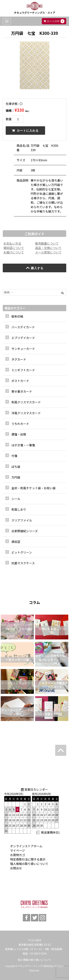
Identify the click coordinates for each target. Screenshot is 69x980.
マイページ (17, 850)
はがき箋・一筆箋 (23, 445)
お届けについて (14, 252)
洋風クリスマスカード (26, 413)
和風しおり (19, 509)
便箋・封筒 (19, 434)
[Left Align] (62, 293)
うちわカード (20, 424)
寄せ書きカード (22, 391)
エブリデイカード (23, 338)
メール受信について (48, 252)
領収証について (14, 248)
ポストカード (20, 381)
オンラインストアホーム (26, 846)
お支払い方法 (12, 243)
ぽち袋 (16, 467)
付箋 (14, 456)
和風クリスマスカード (26, 402)
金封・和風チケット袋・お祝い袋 (33, 488)
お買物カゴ (17, 855)
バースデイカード (23, 327)
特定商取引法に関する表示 (28, 859)
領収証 (16, 542)
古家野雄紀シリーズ (25, 531)
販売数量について (47, 243)
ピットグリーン (22, 552)
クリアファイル (22, 520)
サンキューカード (23, 349)
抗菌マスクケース (23, 563)
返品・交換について (48, 248)
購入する (34, 268)
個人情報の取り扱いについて (29, 864)
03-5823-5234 (38, 953)
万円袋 (16, 477)
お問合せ (16, 868)
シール (16, 499)
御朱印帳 (17, 316)
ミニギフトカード (23, 370)
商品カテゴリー (15, 308)
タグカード (19, 359)
